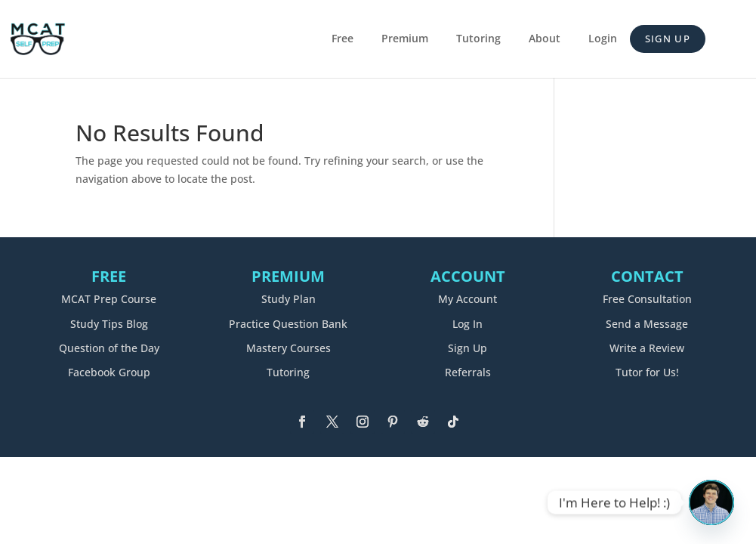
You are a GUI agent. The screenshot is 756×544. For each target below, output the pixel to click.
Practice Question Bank (288, 324)
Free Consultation (647, 299)
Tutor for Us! (647, 372)
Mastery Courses (289, 348)
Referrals (468, 372)
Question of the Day (109, 348)
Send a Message (647, 324)
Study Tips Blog (109, 324)
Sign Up (668, 39)
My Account (467, 299)
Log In (467, 324)
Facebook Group (109, 372)
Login (603, 39)
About (545, 39)
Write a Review (647, 348)
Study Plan (289, 299)
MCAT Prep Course (109, 299)
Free (343, 39)
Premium (405, 39)
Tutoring (478, 39)
